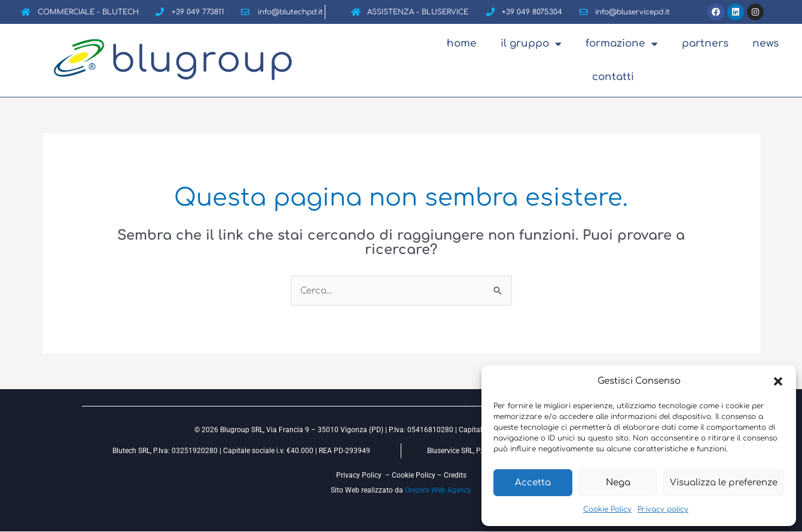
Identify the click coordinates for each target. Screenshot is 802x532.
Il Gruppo (531, 44)
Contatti (613, 77)
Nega (618, 483)
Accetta (533, 483)
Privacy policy (663, 509)
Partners (705, 43)
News (766, 43)
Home (462, 43)
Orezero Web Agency (438, 490)
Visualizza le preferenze (724, 483)
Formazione (622, 44)
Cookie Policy (607, 509)
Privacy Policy (359, 475)
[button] (778, 381)
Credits (455, 475)
